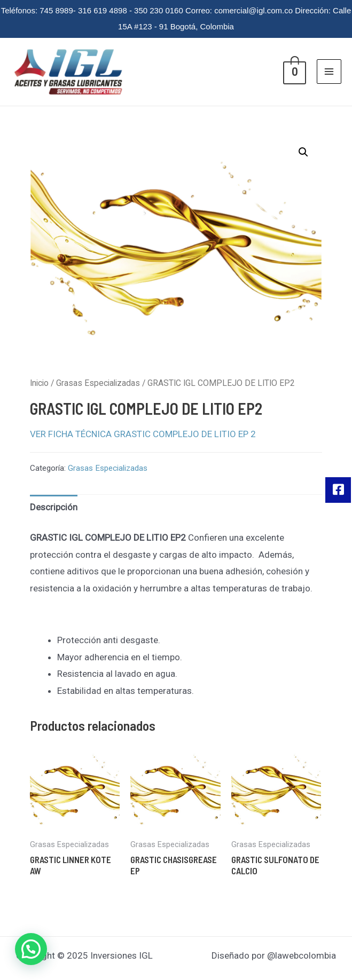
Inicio (39, 383)
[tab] (54, 508)
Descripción (54, 507)
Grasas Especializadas (98, 383)
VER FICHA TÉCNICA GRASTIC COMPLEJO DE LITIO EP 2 (143, 434)
